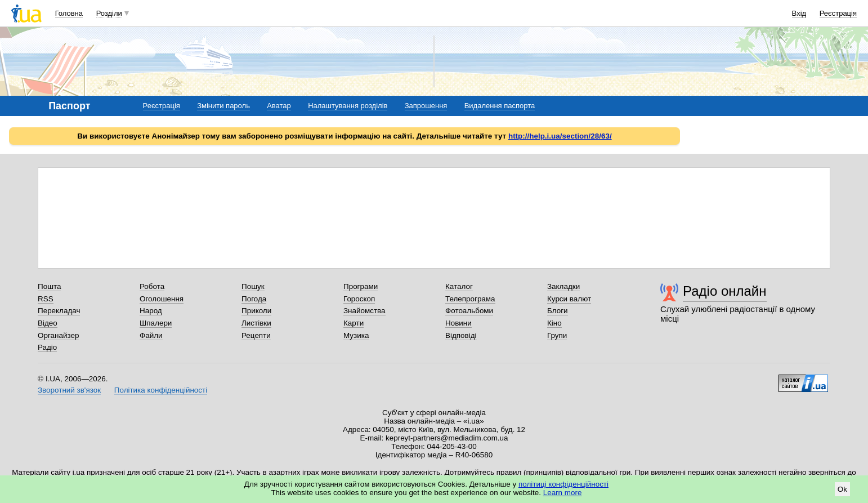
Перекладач (59, 311)
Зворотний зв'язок (69, 390)
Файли (151, 335)
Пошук (253, 286)
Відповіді (461, 335)
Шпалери (156, 323)
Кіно (554, 323)
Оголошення (162, 299)
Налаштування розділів (348, 106)
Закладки (563, 286)
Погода (254, 299)
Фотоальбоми (469, 311)
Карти (354, 323)
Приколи (256, 311)
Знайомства (364, 311)
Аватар (279, 106)
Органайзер (58, 335)
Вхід (799, 13)
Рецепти (256, 335)
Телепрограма (470, 299)
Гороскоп (359, 299)
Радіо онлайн (725, 291)
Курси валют (569, 299)
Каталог (459, 286)
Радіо (47, 347)
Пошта (49, 286)
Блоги (558, 311)
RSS (46, 299)
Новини (458, 323)
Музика (356, 335)
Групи (557, 335)
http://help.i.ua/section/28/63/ (560, 136)
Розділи (109, 13)
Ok (842, 489)
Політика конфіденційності (161, 390)
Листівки (256, 323)
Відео (48, 323)
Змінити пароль (223, 106)
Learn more (563, 493)
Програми (361, 286)
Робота (152, 286)
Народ (151, 311)
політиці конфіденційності (563, 484)
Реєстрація (838, 13)
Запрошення (426, 106)
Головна (69, 13)
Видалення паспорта (500, 106)
